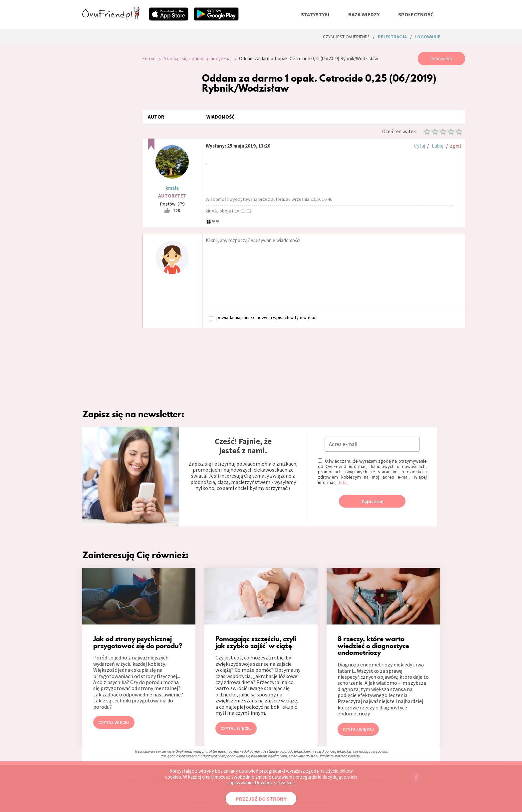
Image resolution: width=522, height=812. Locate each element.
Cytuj (420, 146)
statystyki (315, 14)
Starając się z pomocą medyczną (197, 58)
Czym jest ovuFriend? (346, 37)
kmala (172, 188)
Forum (149, 58)
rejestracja (392, 37)
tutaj (343, 482)
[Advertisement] (107, 141)
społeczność (416, 14)
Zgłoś (456, 146)
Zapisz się (372, 501)
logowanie (428, 37)
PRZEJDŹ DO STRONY (261, 799)
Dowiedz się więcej (274, 783)
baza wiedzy (364, 14)
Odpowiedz (441, 58)
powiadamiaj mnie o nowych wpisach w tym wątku (262, 318)
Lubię (437, 146)
